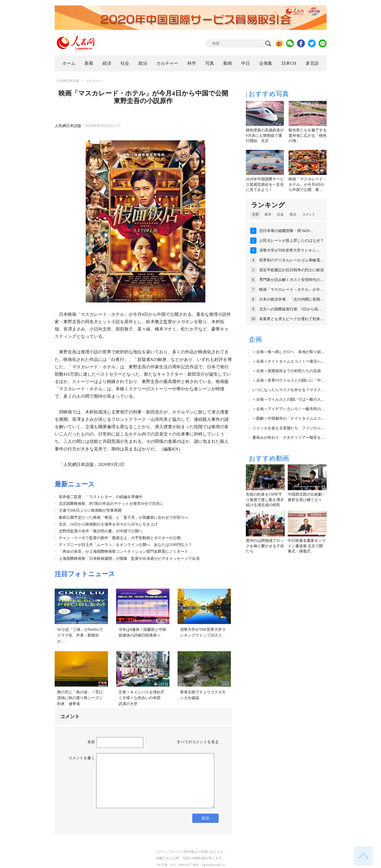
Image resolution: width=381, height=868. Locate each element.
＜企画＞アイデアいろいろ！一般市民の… (289, 409)
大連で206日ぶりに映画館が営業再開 (90, 510)
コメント (309, 214)
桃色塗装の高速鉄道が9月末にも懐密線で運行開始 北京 (265, 135)
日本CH (289, 63)
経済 (107, 63)
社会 (125, 63)
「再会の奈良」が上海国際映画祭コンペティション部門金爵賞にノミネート (123, 552)
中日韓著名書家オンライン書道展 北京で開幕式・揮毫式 (307, 546)
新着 (89, 63)
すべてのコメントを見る (198, 742)
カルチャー (167, 63)
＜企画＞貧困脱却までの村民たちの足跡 (287, 371)
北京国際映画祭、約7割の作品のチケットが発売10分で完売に (111, 504)
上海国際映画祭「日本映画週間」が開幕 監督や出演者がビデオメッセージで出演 (129, 559)
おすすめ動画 (269, 458)
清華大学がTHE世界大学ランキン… (289, 250)
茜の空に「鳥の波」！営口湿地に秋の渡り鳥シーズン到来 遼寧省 (80, 698)
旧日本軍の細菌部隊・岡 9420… (286, 231)
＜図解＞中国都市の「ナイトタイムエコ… (289, 418)
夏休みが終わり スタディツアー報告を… (289, 438)
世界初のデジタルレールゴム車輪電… (292, 260)
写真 (210, 63)
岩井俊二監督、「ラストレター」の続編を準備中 (101, 497)
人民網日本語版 (68, 81)
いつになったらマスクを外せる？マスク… (289, 390)
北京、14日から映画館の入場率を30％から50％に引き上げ (108, 524)
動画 (228, 63)
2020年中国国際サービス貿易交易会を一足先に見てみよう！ (265, 184)
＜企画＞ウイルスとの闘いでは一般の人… (289, 399)
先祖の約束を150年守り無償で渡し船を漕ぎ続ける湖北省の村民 (265, 500)
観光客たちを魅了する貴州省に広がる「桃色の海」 (308, 135)
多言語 (312, 63)
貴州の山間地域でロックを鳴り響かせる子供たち (265, 546)
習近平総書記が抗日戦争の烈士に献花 (292, 270)
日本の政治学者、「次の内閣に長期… (292, 299)
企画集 (266, 63)
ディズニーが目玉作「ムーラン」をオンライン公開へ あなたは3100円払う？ (125, 545)
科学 (192, 63)
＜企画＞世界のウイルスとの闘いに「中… (289, 380)
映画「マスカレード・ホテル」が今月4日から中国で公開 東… (308, 184)
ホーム (69, 63)
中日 (246, 63)
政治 (143, 63)
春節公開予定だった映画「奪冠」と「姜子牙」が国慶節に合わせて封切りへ (123, 518)
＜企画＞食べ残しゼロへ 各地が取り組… (289, 352)
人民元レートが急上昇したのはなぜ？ (292, 241)
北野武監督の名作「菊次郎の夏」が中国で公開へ (101, 531)
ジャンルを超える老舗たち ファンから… (289, 428)
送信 (205, 818)
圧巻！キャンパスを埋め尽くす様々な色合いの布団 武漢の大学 (141, 698)
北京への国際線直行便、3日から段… (291, 309)
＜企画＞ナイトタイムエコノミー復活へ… (289, 361)
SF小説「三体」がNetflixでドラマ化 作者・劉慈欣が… (80, 635)
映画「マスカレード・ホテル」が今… (292, 290)
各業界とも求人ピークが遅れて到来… (292, 319)
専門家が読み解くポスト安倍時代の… (292, 280)
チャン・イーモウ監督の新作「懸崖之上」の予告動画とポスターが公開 (120, 538)
